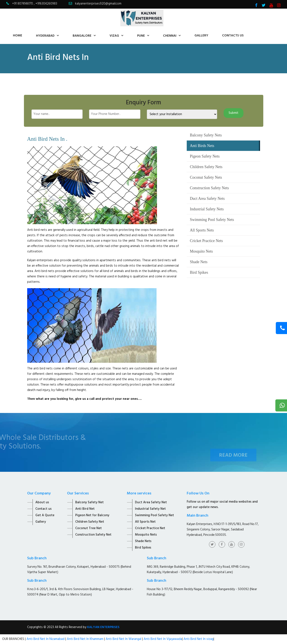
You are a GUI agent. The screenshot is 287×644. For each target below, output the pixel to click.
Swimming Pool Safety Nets (212, 220)
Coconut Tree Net (89, 528)
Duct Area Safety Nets (207, 199)
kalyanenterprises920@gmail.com (98, 4)
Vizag (114, 36)
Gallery (201, 36)
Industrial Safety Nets (207, 209)
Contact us (43, 509)
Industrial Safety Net (150, 509)
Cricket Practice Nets (206, 241)
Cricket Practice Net (150, 528)
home (18, 36)
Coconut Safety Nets (206, 177)
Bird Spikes (199, 272)
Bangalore (82, 36)
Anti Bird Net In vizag (198, 639)
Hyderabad (45, 36)
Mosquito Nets (202, 251)
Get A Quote (45, 515)
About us (42, 502)
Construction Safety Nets (209, 188)
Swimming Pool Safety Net (154, 515)
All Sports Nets (202, 230)
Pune (141, 36)
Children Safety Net (90, 522)
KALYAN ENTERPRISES (103, 627)
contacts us (233, 36)
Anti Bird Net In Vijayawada (163, 639)
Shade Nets (199, 262)
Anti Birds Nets (202, 146)
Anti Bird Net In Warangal (123, 639)
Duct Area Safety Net (151, 502)
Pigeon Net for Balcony (92, 515)
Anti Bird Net (85, 509)
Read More (233, 460)
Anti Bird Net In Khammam (85, 639)
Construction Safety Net (93, 535)
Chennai (170, 36)
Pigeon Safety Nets (205, 156)
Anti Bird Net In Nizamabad (46, 639)
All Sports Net (145, 522)
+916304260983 (46, 4)
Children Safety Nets (206, 167)
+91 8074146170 (23, 4)
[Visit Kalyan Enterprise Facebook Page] (256, 6)
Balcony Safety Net (89, 502)
